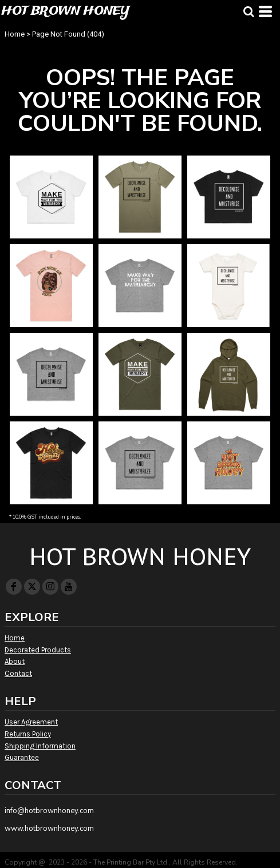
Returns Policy (28, 734)
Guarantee (22, 757)
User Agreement (31, 722)
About (15, 661)
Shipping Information (40, 746)
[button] (249, 11)
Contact (18, 673)
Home (15, 34)
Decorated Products (38, 650)
